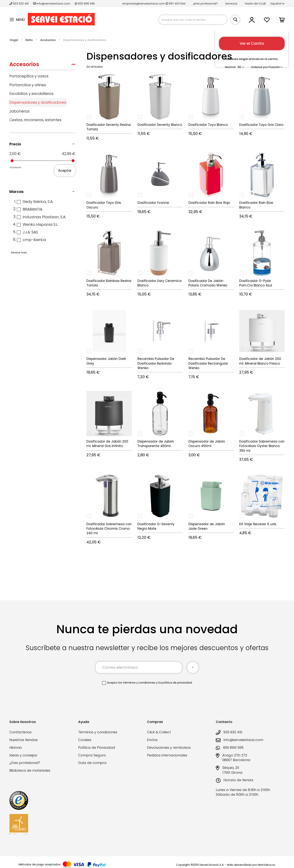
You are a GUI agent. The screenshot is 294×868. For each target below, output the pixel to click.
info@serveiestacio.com (52, 3)
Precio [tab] (15, 144)
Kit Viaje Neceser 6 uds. (258, 524)
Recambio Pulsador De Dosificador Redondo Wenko (156, 363)
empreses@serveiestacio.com (144, 3)
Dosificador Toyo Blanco (208, 125)
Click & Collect (159, 732)
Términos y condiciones (98, 732)
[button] (278, 4)
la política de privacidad (175, 683)
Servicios (231, 3)
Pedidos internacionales (167, 755)
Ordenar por (259, 67)
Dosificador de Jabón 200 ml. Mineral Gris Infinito (107, 444)
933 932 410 (19, 3)
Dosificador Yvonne (153, 203)
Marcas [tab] (16, 192)
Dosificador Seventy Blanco (160, 125)
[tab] (42, 65)
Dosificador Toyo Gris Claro (261, 125)
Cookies (85, 740)
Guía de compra (92, 763)
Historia (16, 748)
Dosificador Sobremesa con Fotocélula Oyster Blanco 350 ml (262, 446)
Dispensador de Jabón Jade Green (207, 526)
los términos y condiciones (137, 683)
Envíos (152, 740)
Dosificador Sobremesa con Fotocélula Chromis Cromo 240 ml (109, 529)
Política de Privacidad (97, 748)
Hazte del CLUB (255, 3)
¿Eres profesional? (205, 3)
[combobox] (193, 20)
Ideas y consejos (23, 755)
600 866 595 (85, 3)
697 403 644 (176, 3)
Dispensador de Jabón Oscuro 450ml (207, 444)
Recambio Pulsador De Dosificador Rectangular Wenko (208, 363)
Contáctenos (20, 732)
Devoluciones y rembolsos (169, 748)
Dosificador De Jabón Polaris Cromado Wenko (208, 283)
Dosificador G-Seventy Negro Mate (156, 526)
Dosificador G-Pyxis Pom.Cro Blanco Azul (256, 283)
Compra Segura (92, 755)
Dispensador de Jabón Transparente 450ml (156, 444)
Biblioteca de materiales (30, 770)
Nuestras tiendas (24, 740)
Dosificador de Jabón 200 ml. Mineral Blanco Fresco (260, 361)
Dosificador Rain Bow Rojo (209, 203)
